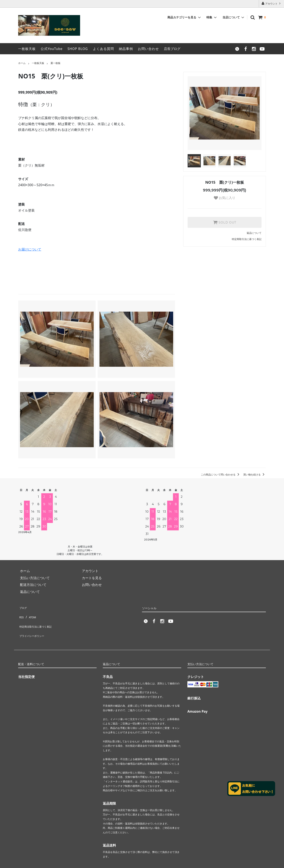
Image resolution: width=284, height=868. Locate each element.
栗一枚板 (56, 63)
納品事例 (126, 49)
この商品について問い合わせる (221, 475)
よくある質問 (103, 49)
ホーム (22, 63)
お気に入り (225, 198)
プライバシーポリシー (35, 628)
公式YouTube (52, 49)
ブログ (23, 607)
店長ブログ (172, 49)
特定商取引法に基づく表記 (247, 239)
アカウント (271, 4)
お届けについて (30, 249)
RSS (21, 614)
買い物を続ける (255, 475)
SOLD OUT (225, 222)
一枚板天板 (27, 49)
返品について (254, 233)
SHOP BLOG (78, 49)
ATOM (31, 614)
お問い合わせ (148, 49)
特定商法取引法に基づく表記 (40, 621)
